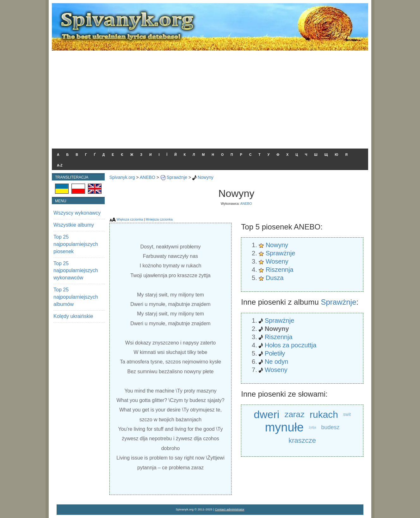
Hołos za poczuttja (290, 345)
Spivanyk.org (122, 177)
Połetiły (275, 353)
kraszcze (302, 440)
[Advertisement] (210, 98)
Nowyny (206, 177)
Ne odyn (277, 362)
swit (347, 414)
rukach (324, 414)
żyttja (312, 427)
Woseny (277, 261)
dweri (266, 414)
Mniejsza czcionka (159, 219)
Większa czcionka (130, 219)
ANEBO (148, 177)
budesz (330, 427)
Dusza (275, 278)
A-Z (60, 165)
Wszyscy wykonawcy (77, 213)
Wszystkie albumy (74, 225)
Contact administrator (230, 509)
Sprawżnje (177, 177)
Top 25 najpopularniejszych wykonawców (76, 271)
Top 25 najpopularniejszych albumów (76, 297)
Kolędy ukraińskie (73, 316)
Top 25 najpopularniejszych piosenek (76, 244)
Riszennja (280, 270)
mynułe (284, 427)
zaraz (294, 414)
